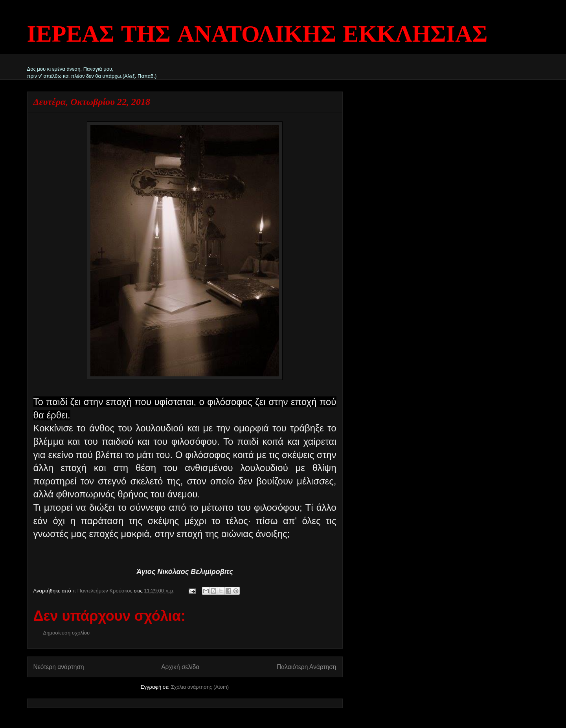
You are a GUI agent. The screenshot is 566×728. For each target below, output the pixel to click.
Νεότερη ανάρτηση (59, 667)
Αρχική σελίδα (180, 667)
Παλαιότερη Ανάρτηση (307, 667)
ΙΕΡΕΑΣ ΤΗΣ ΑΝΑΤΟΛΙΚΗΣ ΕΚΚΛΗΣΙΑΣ (257, 35)
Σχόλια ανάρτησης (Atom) (200, 687)
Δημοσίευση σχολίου (67, 633)
